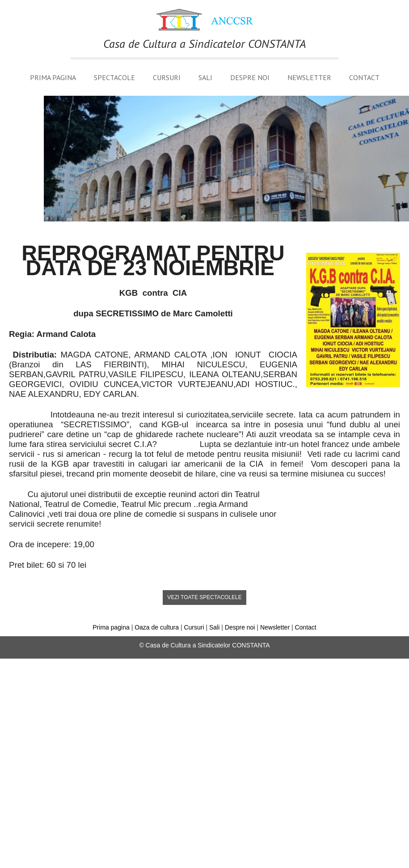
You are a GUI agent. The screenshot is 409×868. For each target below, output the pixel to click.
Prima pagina (53, 77)
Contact (364, 77)
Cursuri (167, 77)
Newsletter (309, 77)
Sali (205, 77)
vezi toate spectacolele (204, 597)
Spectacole (114, 77)
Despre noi (250, 77)
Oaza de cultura (157, 627)
